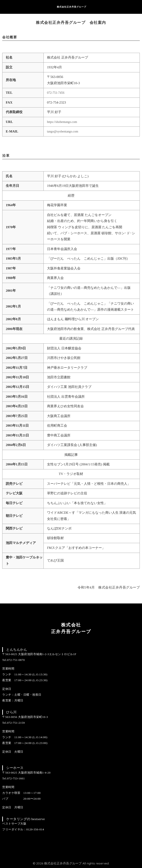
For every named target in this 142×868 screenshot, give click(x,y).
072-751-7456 (57, 93)
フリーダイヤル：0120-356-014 (23, 829)
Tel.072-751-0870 (13, 660)
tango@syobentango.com (64, 131)
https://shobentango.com (63, 122)
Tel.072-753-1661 (13, 778)
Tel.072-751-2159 (13, 723)
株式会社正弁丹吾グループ (72, 7)
